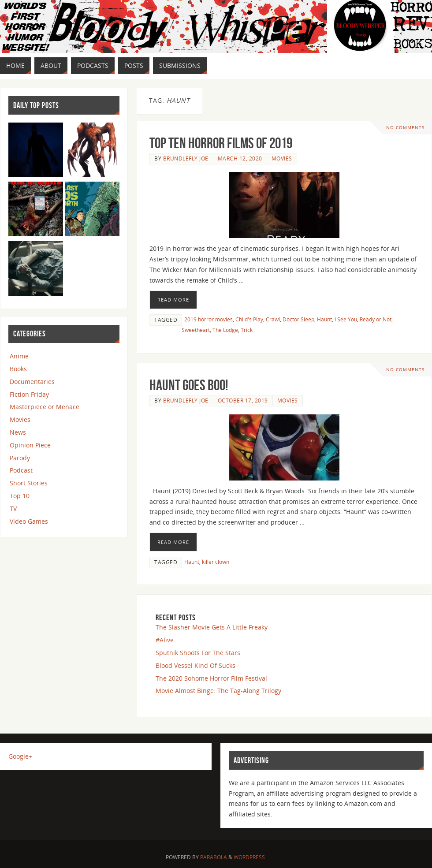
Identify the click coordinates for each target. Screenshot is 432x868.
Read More (173, 300)
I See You (346, 319)
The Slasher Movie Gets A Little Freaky (212, 627)
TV (13, 509)
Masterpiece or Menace (45, 407)
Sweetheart (196, 330)
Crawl (273, 319)
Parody (20, 458)
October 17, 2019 (243, 400)
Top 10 (20, 496)
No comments (405, 128)
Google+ (20, 756)
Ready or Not (376, 319)
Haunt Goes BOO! (189, 385)
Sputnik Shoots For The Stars (198, 653)
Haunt (324, 319)
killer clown (216, 562)
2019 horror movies (209, 319)
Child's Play (249, 319)
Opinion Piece (30, 445)
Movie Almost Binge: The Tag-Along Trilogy (218, 691)
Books (18, 369)
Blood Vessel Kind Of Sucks (196, 665)
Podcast (21, 470)
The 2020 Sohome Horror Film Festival (211, 678)
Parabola (214, 857)
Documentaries (32, 382)
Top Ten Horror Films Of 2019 (221, 143)
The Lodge (225, 330)
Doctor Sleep (298, 319)
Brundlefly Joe (186, 158)
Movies (282, 158)
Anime (19, 356)
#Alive (165, 640)
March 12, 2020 (240, 158)
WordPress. (250, 857)
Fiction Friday (29, 394)
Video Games (29, 521)
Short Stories (29, 483)
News (18, 432)
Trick (247, 330)
